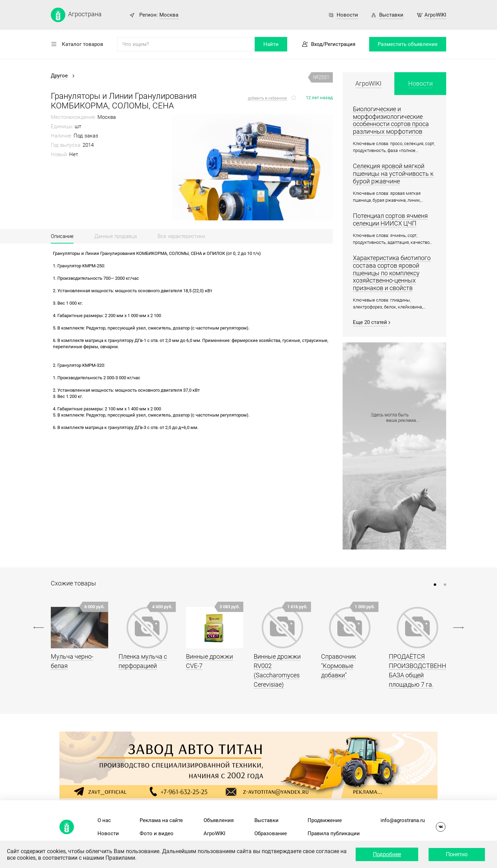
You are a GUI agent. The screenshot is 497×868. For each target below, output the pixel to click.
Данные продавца (116, 236)
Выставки (391, 15)
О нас (104, 820)
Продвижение (325, 820)
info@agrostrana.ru (403, 820)
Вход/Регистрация (333, 44)
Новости (347, 15)
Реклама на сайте (161, 820)
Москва (169, 15)
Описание (62, 236)
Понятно (457, 854)
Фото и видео (157, 833)
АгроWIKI (435, 15)
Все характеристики (181, 236)
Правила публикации (334, 833)
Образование (271, 833)
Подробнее (387, 854)
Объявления (219, 820)
